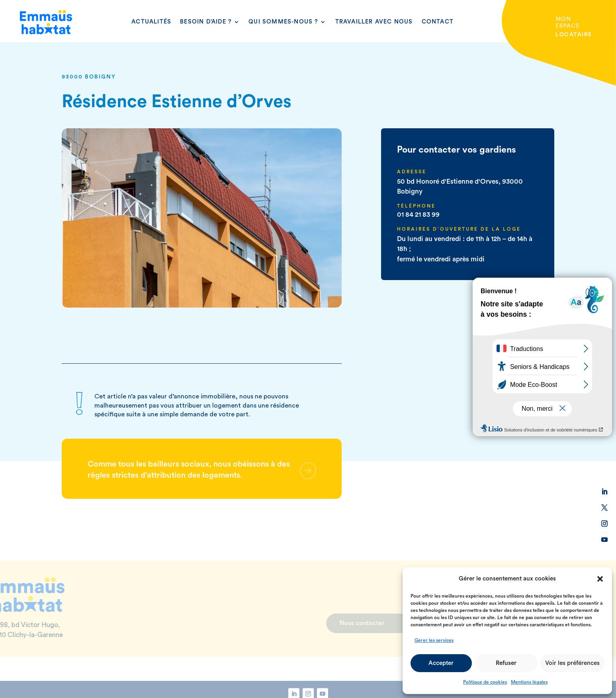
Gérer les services (434, 640)
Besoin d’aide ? (206, 22)
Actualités (151, 22)
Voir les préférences (572, 663)
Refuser (506, 663)
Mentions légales (529, 682)
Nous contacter (342, 623)
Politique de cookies (485, 682)
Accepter (441, 663)
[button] (600, 579)
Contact (438, 22)
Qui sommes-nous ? (283, 22)
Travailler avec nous (374, 22)
